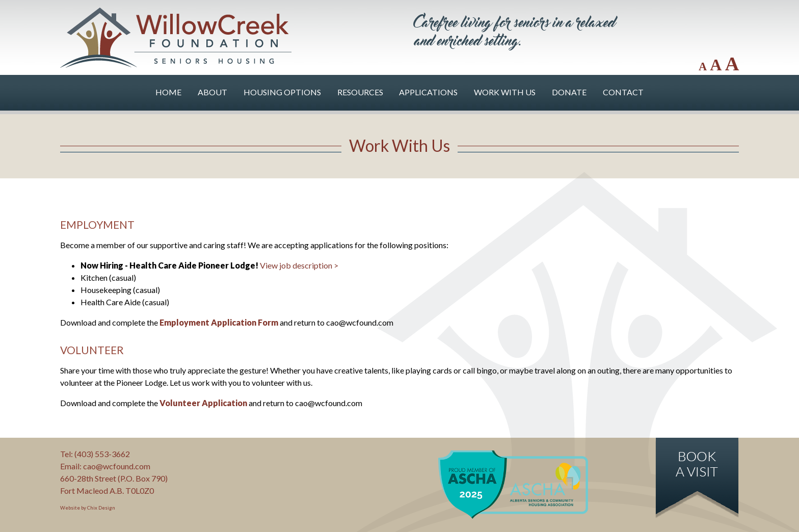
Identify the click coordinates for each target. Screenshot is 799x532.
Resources (360, 92)
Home (168, 92)
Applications (428, 92)
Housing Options (282, 92)
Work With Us (505, 92)
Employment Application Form (219, 322)
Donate (569, 92)
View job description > (299, 265)
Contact (623, 92)
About (212, 92)
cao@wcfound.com (117, 466)
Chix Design (101, 508)
